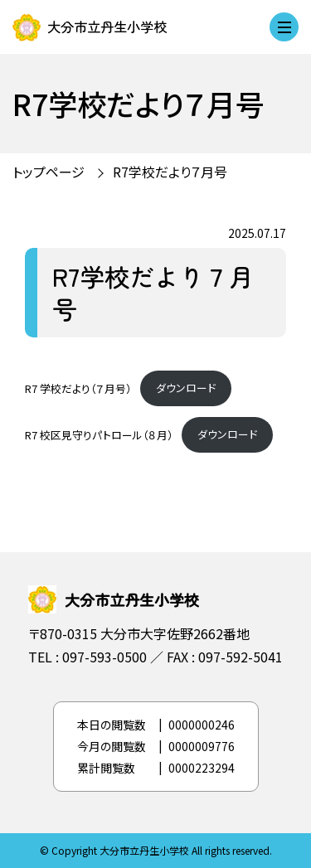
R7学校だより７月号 (170, 172)
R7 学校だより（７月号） (78, 388)
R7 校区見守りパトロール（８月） (99, 434)
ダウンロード (186, 388)
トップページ (49, 172)
